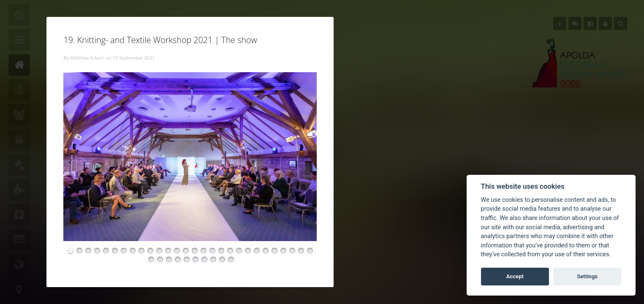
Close (334, 17)
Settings (587, 276)
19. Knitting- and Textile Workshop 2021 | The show (160, 40)
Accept (515, 276)
